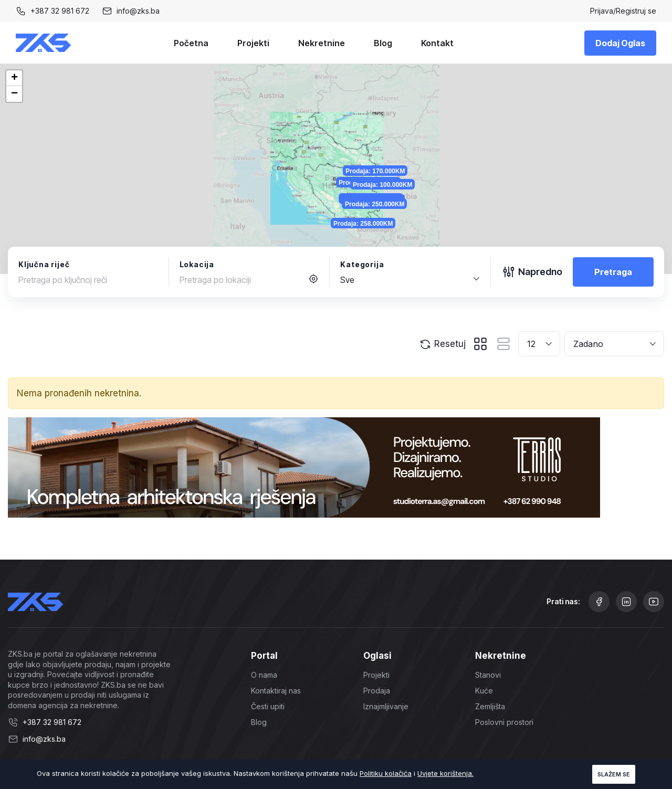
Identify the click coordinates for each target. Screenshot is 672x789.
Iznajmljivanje (386, 706)
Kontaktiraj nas (276, 691)
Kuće (484, 691)
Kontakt (437, 43)
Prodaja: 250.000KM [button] (391, 203)
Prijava (602, 11)
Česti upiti (268, 706)
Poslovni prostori (504, 722)
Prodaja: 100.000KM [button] (409, 156)
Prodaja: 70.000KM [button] (388, 196)
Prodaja (377, 691)
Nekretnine (322, 43)
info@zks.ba (138, 11)
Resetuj (442, 344)
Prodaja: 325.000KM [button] (375, 151)
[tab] (480, 344)
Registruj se (636, 11)
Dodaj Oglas (620, 43)
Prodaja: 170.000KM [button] (392, 124)
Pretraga (613, 272)
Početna (191, 43)
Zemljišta (490, 706)
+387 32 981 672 (60, 11)
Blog (383, 43)
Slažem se (614, 774)
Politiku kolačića (386, 773)
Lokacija (197, 264)
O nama (264, 675)
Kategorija (362, 264)
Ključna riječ (44, 264)
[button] (14, 78)
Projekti (253, 43)
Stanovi (488, 675)
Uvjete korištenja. (445, 773)
